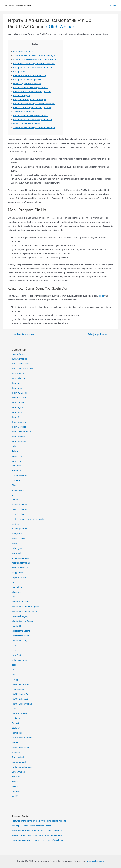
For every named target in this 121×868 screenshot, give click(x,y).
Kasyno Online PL (20, 568)
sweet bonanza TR (21, 747)
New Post (16, 655)
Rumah (15, 743)
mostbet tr (17, 626)
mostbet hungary (20, 616)
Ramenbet (17, 733)
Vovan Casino (18, 772)
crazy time (17, 534)
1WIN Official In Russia (23, 369)
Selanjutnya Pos (97, 334)
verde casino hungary (22, 767)
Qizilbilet (16, 728)
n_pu (14, 650)
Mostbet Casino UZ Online (24, 611)
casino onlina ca (20, 505)
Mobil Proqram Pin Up (24, 51)
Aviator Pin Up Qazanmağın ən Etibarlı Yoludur (35, 59)
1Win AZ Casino (19, 359)
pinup (101, 296)
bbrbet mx (17, 480)
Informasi (16, 553)
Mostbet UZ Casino (21, 631)
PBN (14, 675)
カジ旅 (15, 796)
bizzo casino (18, 490)
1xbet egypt (17, 407)
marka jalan (17, 587)
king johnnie (18, 572)
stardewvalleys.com (95, 861)
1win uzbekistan (20, 378)
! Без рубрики (19, 354)
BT (13, 495)
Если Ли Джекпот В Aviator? (27, 83)
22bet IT (16, 446)
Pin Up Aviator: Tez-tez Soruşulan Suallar (33, 67)
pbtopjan (16, 679)
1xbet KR (16, 417)
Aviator (15, 451)
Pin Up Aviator (20, 71)
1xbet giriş (17, 412)
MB (13, 597)
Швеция (16, 791)
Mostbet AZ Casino (21, 602)
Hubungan (17, 548)
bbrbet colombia (20, 475)
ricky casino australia (22, 738)
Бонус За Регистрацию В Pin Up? (30, 99)
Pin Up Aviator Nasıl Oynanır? (27, 79)
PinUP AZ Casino (20, 713)
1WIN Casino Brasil (21, 364)
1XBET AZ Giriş (19, 398)
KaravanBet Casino (21, 563)
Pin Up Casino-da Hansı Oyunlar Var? (31, 87)
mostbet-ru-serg (19, 640)
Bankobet (16, 466)
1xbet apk (16, 383)
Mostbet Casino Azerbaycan (25, 606)
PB (13, 670)
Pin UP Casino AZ (20, 694)
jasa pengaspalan (20, 558)
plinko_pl (16, 718)
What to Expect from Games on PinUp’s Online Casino (37, 835)
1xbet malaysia (19, 422)
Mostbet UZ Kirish (20, 636)
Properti (16, 723)
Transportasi (18, 757)
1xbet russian (18, 437)
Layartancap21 (19, 577)
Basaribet (16, 470)
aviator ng (17, 461)
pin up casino (18, 689)
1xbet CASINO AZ (20, 402)
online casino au (20, 660)
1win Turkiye (18, 373)
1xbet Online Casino (21, 432)
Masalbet (16, 592)
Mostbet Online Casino (23, 621)
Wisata (15, 781)
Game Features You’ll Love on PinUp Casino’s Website (37, 840)
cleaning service (20, 529)
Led (14, 582)
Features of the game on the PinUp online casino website (39, 821)
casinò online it (19, 514)
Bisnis (15, 485)
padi (14, 665)
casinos (16, 524)
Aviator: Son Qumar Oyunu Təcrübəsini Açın (34, 55)
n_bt (14, 645)
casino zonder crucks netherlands (28, 519)
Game (15, 543)
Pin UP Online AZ (20, 699)
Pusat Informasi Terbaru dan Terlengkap (17, 5)
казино (15, 786)
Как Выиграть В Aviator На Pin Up (30, 75)
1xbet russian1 (19, 441)
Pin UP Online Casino (22, 704)
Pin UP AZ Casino (26, 27)
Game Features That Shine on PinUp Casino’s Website (37, 830)
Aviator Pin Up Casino (24, 112)
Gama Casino (18, 538)
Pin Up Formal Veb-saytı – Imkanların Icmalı (34, 63)
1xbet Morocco (19, 427)
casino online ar (19, 509)
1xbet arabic (18, 388)
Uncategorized (19, 762)
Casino (15, 500)
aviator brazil (18, 456)
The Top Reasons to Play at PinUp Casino (32, 826)
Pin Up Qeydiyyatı (22, 95)
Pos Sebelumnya (24, 334)
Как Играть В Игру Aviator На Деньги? (32, 92)
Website (16, 776)
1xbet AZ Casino (20, 393)
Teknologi (16, 752)
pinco (14, 708)
